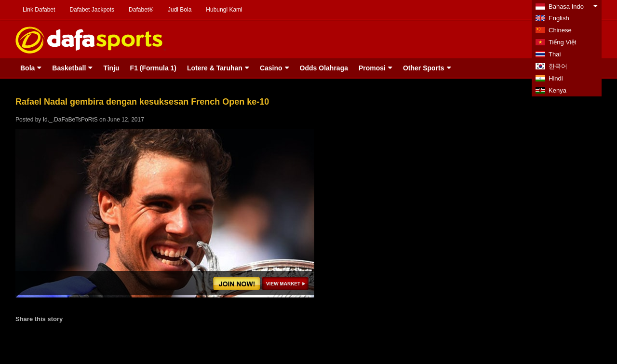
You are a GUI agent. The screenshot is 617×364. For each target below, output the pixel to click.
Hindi (556, 78)
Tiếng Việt (562, 42)
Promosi (372, 68)
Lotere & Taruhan (215, 68)
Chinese (560, 30)
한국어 (558, 66)
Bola (27, 68)
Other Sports (424, 68)
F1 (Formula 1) (153, 68)
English (559, 18)
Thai (555, 54)
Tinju (111, 68)
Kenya (557, 90)
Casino (271, 68)
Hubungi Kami (224, 10)
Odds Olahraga (324, 68)
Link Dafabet (39, 10)
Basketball (69, 68)
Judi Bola (180, 10)
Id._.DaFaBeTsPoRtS (70, 120)
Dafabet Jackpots (92, 10)
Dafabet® (141, 10)
